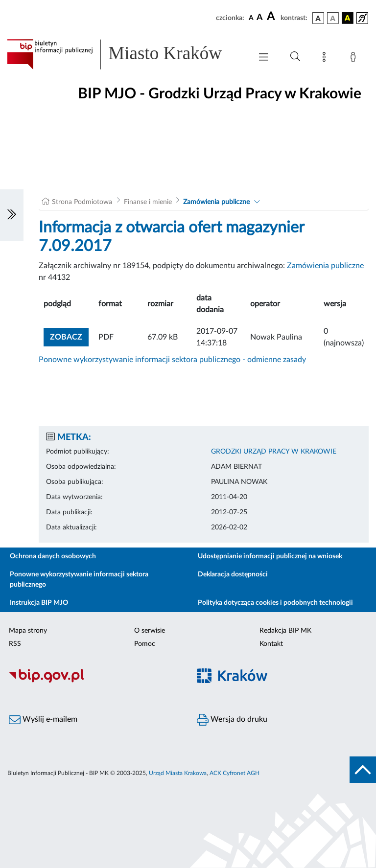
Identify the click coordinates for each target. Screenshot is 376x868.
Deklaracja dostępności (233, 574)
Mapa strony (28, 631)
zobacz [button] (69, 336)
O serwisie (150, 631)
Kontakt (271, 644)
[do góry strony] (363, 770)
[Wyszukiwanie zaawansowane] (295, 57)
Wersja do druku (232, 720)
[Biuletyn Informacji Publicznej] (94, 681)
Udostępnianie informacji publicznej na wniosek (270, 556)
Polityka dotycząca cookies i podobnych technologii (275, 603)
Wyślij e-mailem (43, 720)
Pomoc (145, 644)
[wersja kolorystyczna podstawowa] (318, 18)
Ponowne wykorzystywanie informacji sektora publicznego (79, 580)
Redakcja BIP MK (285, 631)
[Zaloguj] (355, 59)
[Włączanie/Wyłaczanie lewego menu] (12, 215)
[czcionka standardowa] (251, 18)
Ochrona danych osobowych (53, 556)
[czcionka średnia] (260, 18)
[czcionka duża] (272, 17)
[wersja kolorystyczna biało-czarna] (333, 18)
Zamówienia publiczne (216, 202)
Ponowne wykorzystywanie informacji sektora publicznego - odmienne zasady (172, 360)
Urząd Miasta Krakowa (178, 773)
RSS (15, 644)
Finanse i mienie (148, 202)
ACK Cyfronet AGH (235, 773)
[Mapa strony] (326, 59)
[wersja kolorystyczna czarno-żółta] (348, 18)
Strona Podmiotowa (82, 202)
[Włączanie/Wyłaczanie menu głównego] (263, 58)
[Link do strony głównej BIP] (124, 54)
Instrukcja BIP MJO (39, 603)
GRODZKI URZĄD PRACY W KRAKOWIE (274, 452)
